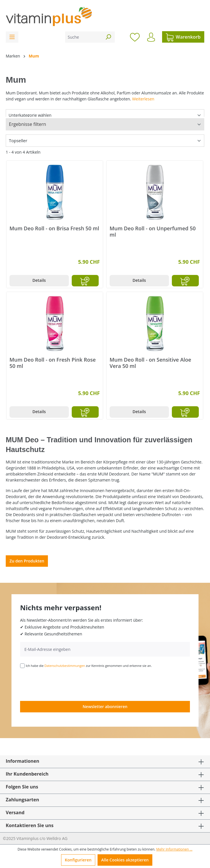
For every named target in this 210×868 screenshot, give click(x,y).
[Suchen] (108, 37)
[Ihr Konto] (151, 37)
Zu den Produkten (27, 561)
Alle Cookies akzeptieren (125, 860)
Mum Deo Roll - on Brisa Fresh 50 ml (54, 228)
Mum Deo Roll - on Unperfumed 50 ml (153, 231)
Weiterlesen (143, 99)
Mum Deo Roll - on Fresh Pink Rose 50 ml (53, 363)
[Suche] (83, 37)
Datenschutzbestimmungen (65, 666)
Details (39, 280)
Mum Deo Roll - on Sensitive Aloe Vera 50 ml (150, 363)
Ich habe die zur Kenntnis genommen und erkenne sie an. (89, 666)
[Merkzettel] (135, 37)
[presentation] (64, 684)
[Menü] (12, 37)
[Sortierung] (105, 141)
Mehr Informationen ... (174, 849)
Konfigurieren (78, 860)
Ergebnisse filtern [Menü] (28, 124)
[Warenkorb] (183, 37)
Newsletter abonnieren (105, 707)
